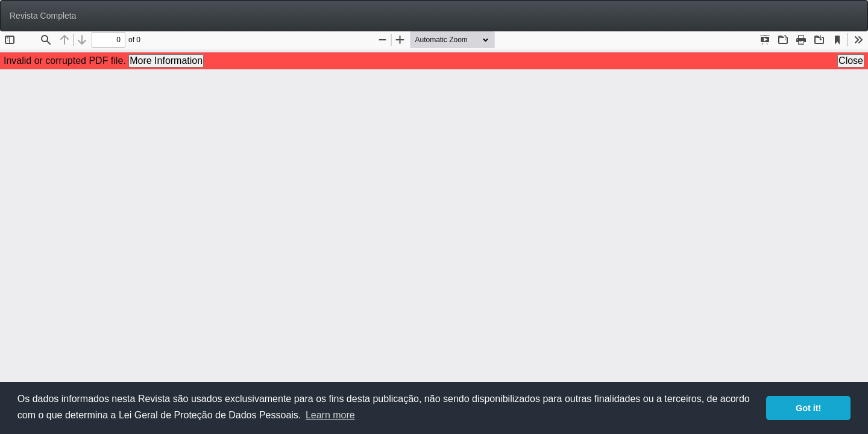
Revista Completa (43, 16)
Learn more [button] (330, 415)
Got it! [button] (808, 408)
